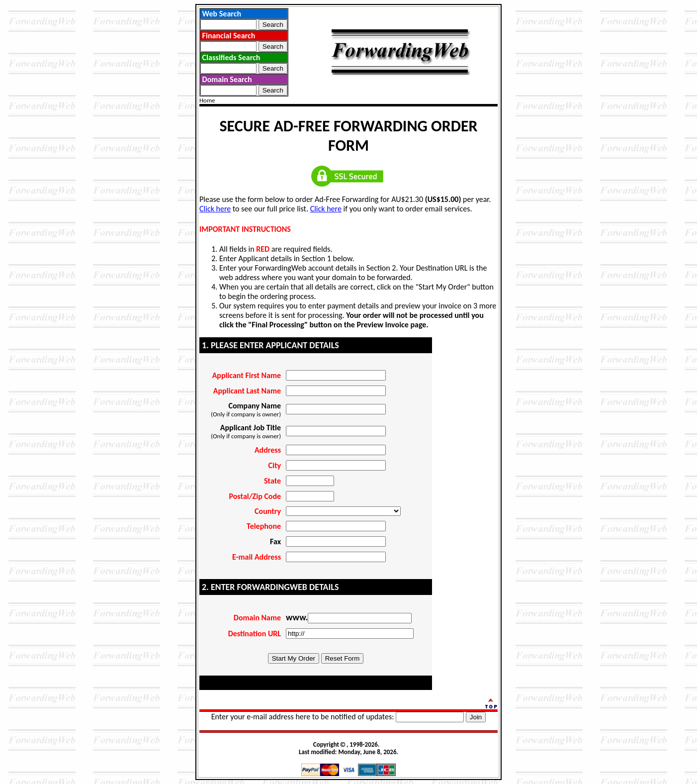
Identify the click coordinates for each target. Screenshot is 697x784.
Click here (215, 209)
